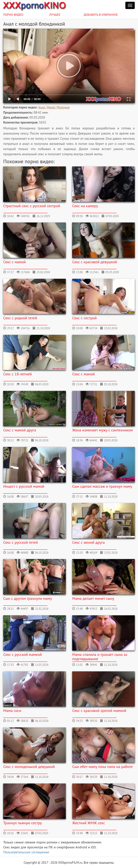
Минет (51, 107)
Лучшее (55, 15)
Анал (42, 107)
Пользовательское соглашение (26, 852)
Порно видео (13, 15)
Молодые (63, 107)
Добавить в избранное (101, 15)
